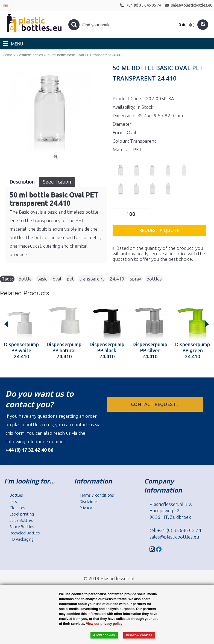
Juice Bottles (21, 520)
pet (70, 279)
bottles (154, 279)
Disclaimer (89, 501)
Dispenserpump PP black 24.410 (107, 350)
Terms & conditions (97, 495)
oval (57, 279)
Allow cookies (104, 635)
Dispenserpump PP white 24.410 (21, 350)
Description (22, 182)
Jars (13, 501)
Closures (17, 508)
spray (135, 279)
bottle (25, 279)
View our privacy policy (104, 624)
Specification (57, 182)
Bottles (16, 495)
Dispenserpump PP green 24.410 (193, 350)
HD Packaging (22, 539)
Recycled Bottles (25, 533)
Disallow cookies (139, 635)
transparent (92, 279)
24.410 (117, 279)
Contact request (155, 404)
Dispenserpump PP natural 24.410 (64, 350)
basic (42, 279)
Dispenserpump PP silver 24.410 (150, 350)
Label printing (22, 514)
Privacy (86, 508)
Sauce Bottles (22, 527)
